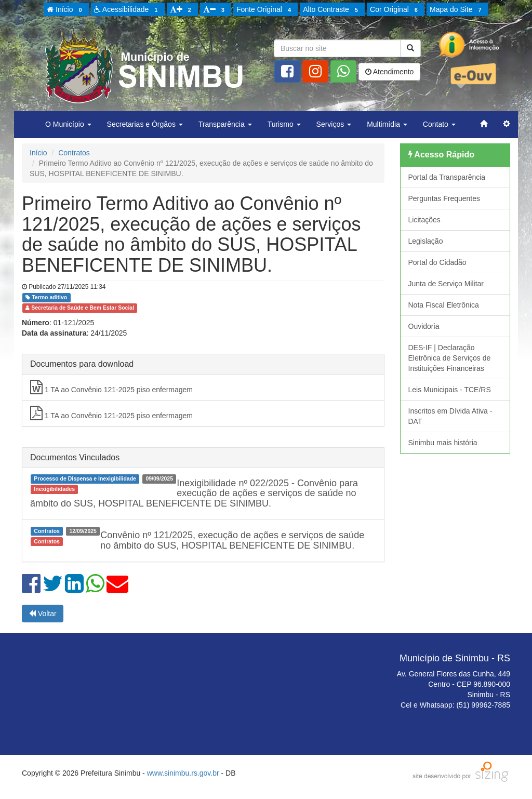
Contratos (74, 153)
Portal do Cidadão (437, 262)
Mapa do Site (457, 10)
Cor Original (395, 10)
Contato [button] (439, 124)
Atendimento (390, 72)
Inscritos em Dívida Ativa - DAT (450, 416)
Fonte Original (265, 10)
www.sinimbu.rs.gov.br (183, 773)
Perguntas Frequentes (444, 198)
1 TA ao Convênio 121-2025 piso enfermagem (111, 387)
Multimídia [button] (387, 124)
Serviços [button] (334, 124)
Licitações (424, 220)
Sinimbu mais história (443, 443)
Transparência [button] (225, 124)
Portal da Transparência (447, 177)
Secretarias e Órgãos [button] (145, 124)
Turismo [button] (284, 124)
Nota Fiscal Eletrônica (444, 305)
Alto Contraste (332, 10)
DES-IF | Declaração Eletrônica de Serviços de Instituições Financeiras (450, 358)
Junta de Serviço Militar (446, 284)
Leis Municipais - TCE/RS (450, 390)
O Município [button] (68, 124)
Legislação (426, 241)
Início (66, 10)
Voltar (43, 614)
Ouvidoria (424, 326)
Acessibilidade (128, 10)
